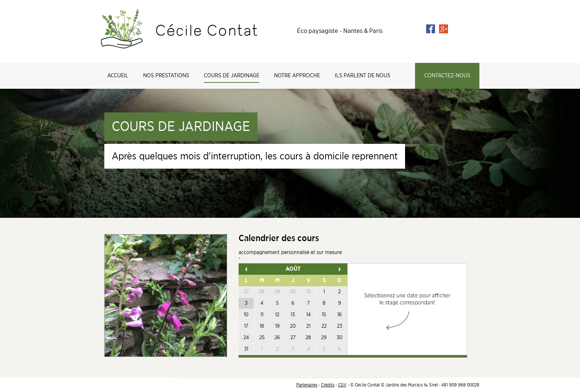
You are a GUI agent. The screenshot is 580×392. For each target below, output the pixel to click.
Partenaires (307, 385)
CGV (342, 385)
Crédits (328, 385)
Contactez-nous (447, 76)
